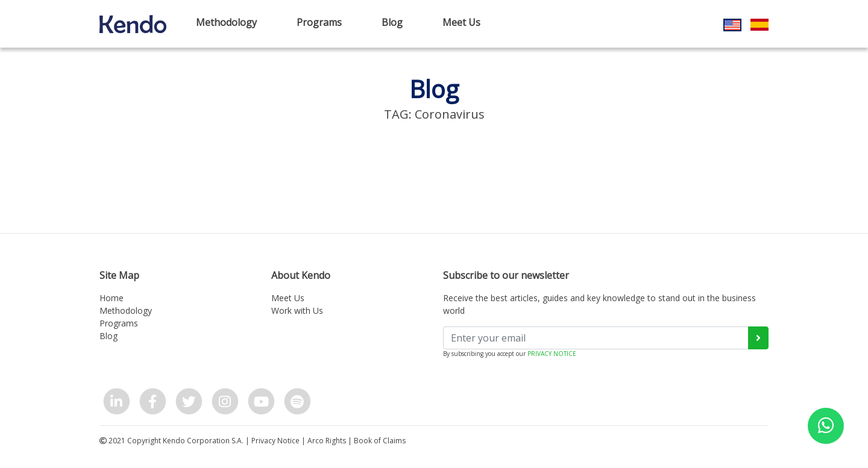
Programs (319, 22)
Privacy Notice (275, 441)
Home (112, 298)
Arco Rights (327, 441)
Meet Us (461, 22)
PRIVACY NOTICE (552, 354)
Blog (392, 22)
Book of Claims (380, 441)
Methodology (226, 22)
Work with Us (297, 310)
